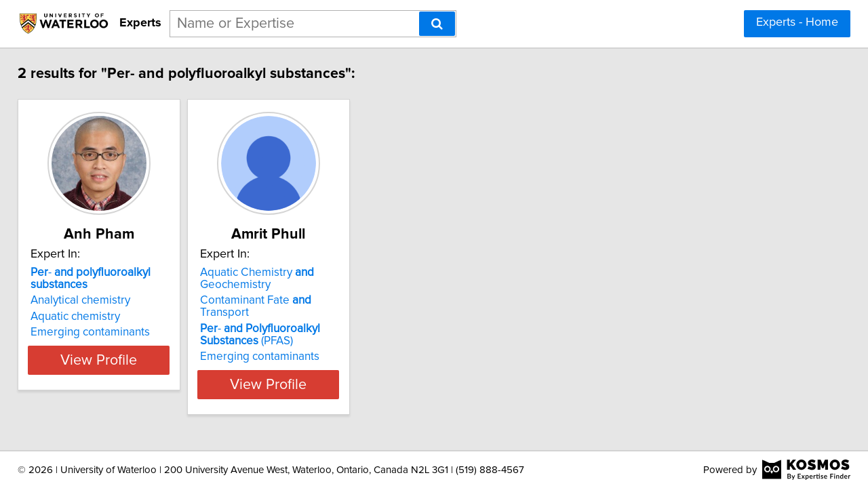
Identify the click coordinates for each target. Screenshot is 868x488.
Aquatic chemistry (85, 317)
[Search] (437, 24)
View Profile (126, 372)
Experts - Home (797, 22)
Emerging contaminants (100, 332)
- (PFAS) (303, 323)
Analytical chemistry (90, 300)
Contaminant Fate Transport (325, 300)
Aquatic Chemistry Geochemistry (300, 279)
